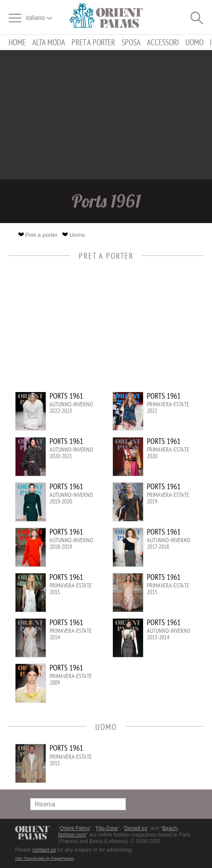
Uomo (194, 42)
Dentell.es (136, 828)
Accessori (163, 42)
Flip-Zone (107, 828)
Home (17, 42)
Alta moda (49, 42)
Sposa (131, 42)
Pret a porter (93, 42)
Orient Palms (75, 828)
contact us (44, 850)
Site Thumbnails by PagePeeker (45, 858)
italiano (39, 18)
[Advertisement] (106, 115)
